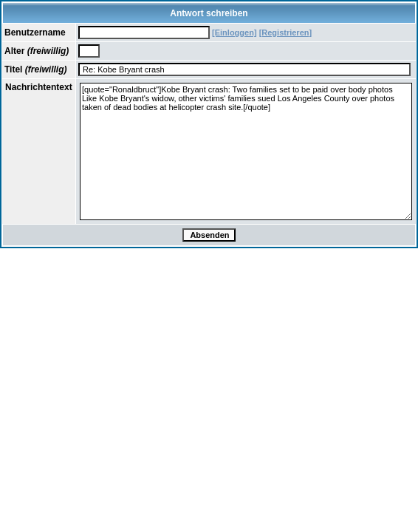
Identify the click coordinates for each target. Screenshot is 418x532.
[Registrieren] (286, 33)
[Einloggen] (234, 33)
